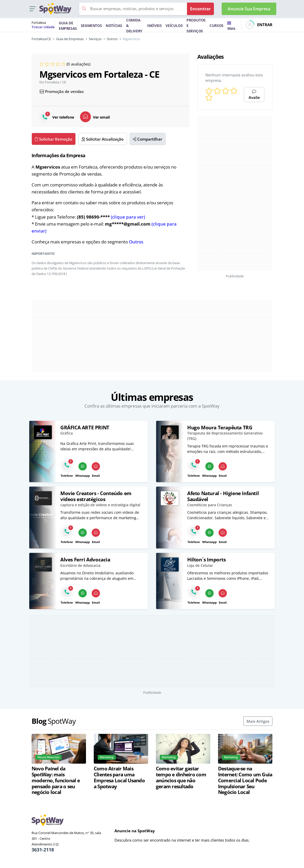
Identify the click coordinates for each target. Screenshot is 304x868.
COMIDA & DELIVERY (134, 26)
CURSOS (216, 26)
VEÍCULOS (174, 26)
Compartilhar (147, 139)
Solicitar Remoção (53, 139)
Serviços (95, 39)
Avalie (254, 95)
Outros (112, 39)
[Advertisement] (235, 193)
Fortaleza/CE (41, 39)
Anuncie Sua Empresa (249, 9)
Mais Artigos (258, 721)
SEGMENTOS (91, 26)
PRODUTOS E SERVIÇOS (196, 26)
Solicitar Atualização (103, 139)
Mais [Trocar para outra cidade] (231, 26)
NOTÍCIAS (114, 26)
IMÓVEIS (154, 26)
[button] (32, 9)
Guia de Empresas (70, 39)
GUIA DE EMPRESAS (68, 26)
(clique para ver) (128, 217)
